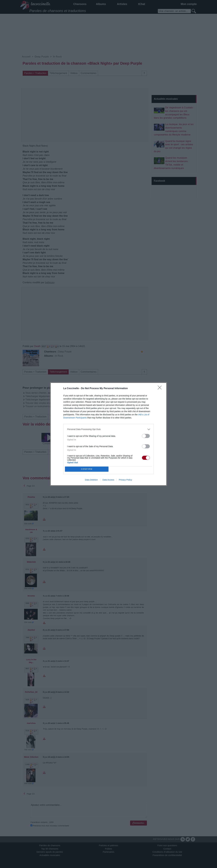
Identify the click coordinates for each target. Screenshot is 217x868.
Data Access (108, 480)
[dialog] (108, 434)
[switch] (146, 436)
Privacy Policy (125, 480)
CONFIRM (87, 469)
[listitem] (108, 429)
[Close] (161, 389)
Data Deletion (91, 480)
